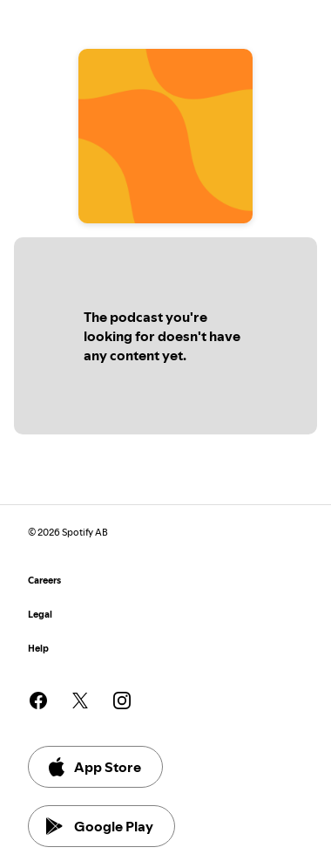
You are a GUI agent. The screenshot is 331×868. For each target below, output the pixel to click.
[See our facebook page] (38, 701)
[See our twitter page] (80, 701)
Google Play (100, 826)
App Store (94, 767)
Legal (40, 615)
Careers (44, 581)
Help (38, 649)
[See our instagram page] (122, 701)
